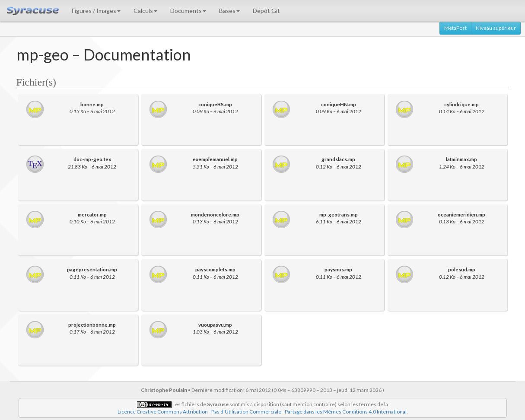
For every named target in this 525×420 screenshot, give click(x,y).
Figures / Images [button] (96, 11)
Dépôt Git (266, 11)
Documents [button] (188, 11)
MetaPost (455, 28)
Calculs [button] (145, 11)
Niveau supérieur (496, 28)
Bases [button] (229, 11)
